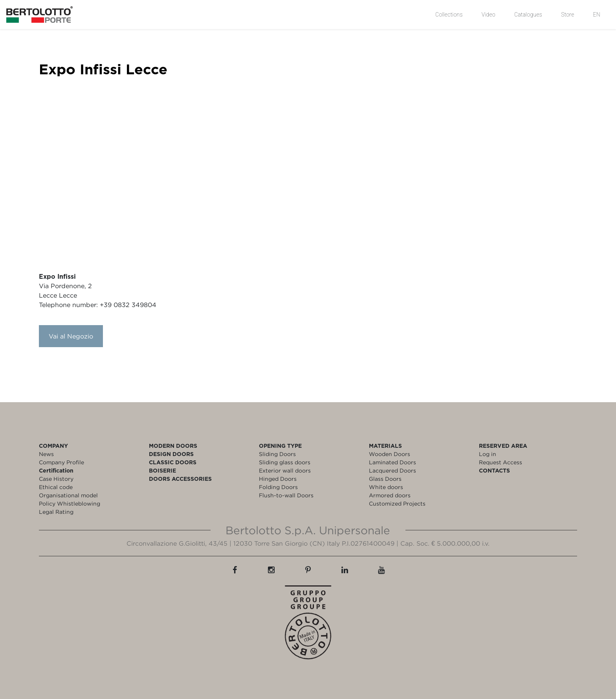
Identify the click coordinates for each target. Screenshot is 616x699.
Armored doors (390, 495)
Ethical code (56, 487)
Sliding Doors (277, 454)
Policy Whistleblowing (70, 503)
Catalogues (528, 15)
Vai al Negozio (71, 336)
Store (567, 15)
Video (489, 15)
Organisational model (68, 495)
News (46, 454)
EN (597, 15)
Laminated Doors (392, 462)
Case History (56, 479)
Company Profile (61, 462)
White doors (386, 487)
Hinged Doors (278, 479)
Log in (488, 454)
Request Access (500, 462)
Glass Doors (385, 479)
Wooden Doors (390, 454)
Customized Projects (397, 503)
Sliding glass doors (285, 462)
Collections (449, 15)
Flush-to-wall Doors (286, 495)
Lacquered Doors (392, 470)
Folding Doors (278, 487)
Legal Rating (56, 512)
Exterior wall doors (285, 470)
